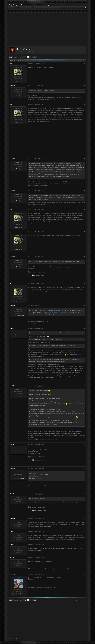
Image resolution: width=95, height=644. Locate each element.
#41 (84, 64)
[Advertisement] (47, 30)
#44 (84, 159)
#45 (84, 191)
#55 (84, 494)
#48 (84, 257)
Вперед (34, 57)
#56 (84, 519)
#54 (84, 468)
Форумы (18, 8)
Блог (25, 8)
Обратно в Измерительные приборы (77, 600)
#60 (84, 574)
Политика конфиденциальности (17, 639)
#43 (84, 105)
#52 (84, 386)
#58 (84, 545)
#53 (84, 444)
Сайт (11, 8)
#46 (84, 210)
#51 (84, 328)
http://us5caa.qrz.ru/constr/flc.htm (53, 289)
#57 (84, 532)
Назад (11, 57)
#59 (84, 558)
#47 (84, 232)
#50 (84, 306)
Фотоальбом (33, 8)
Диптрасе (46, 96)
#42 (84, 86)
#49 (84, 283)
